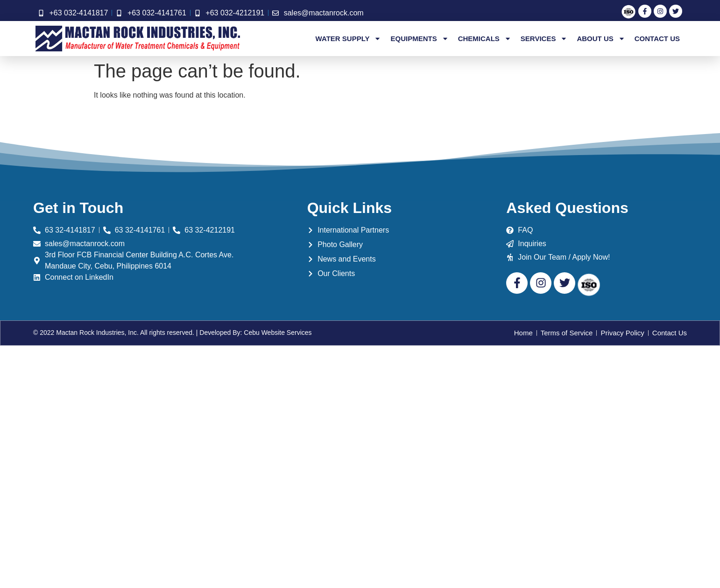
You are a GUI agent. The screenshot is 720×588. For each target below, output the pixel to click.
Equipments (419, 39)
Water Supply (349, 39)
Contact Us (657, 39)
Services (544, 39)
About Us (601, 39)
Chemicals (485, 39)
